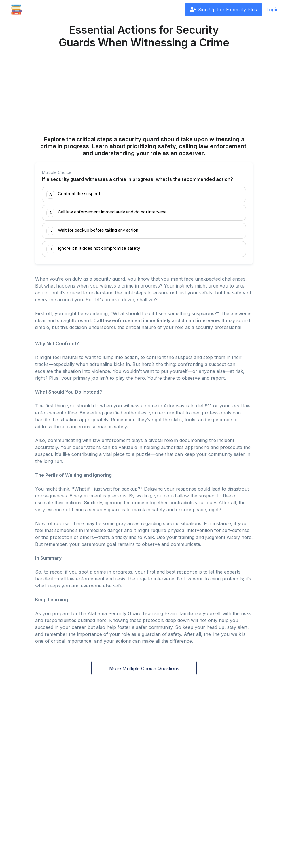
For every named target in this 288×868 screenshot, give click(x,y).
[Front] (16, 10)
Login (273, 10)
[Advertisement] (144, 93)
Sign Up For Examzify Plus (223, 10)
